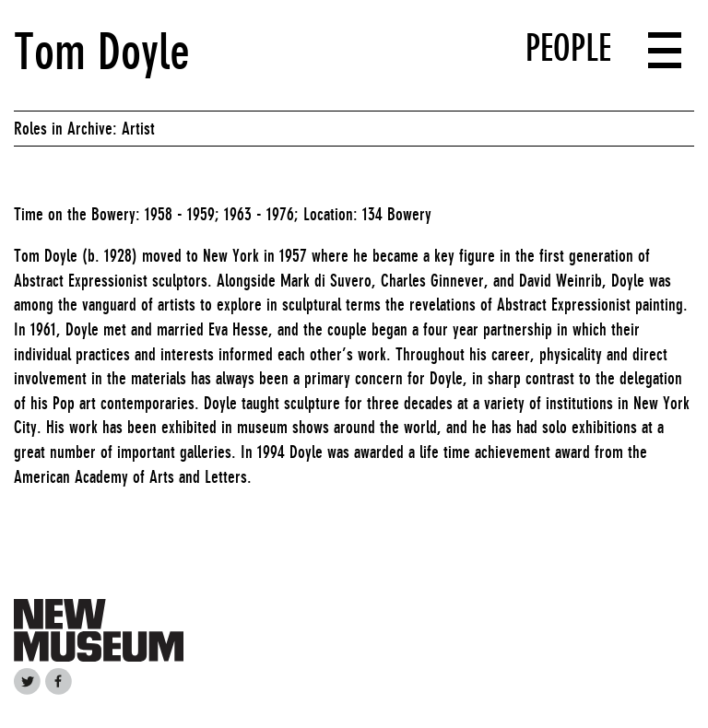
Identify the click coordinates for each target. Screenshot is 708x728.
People (568, 48)
